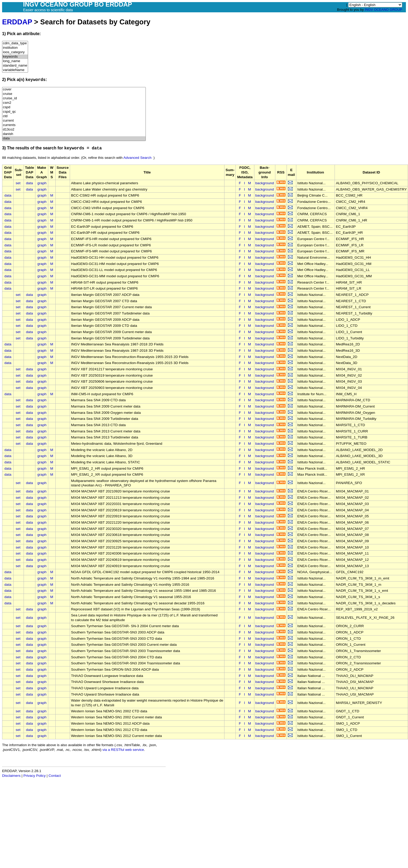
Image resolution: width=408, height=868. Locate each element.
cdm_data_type (15, 43)
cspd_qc (74, 112)
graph (42, 183)
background (265, 183)
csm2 (74, 103)
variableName (15, 70)
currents (74, 125)
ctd (74, 116)
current (74, 121)
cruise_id (74, 98)
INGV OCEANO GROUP (383, 10)
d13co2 (74, 130)
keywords (15, 57)
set (18, 183)
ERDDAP (17, 22)
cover (74, 89)
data (74, 139)
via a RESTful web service (123, 750)
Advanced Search (137, 158)
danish (74, 134)
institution (15, 48)
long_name (15, 61)
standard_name (15, 66)
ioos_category (15, 52)
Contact (55, 776)
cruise (74, 94)
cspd (74, 107)
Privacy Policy (34, 776)
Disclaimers (11, 776)
